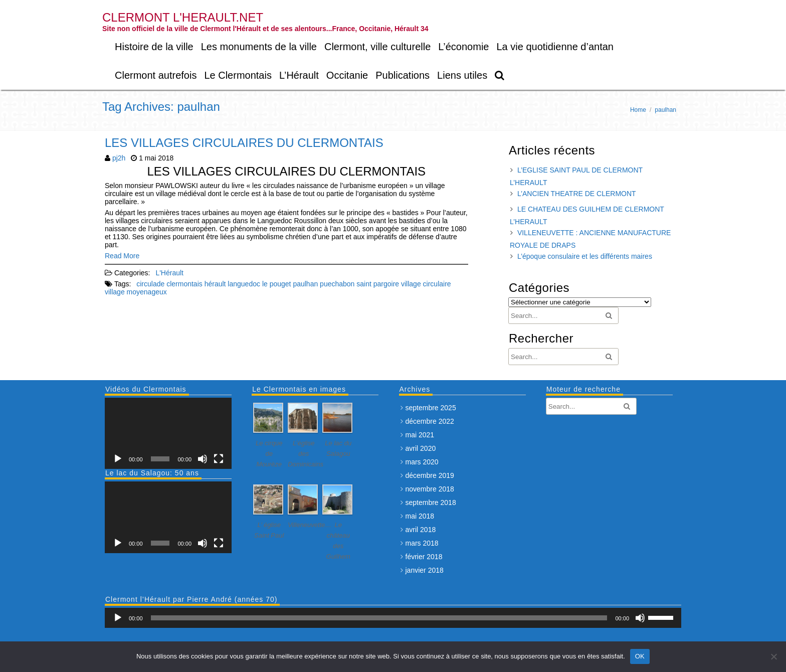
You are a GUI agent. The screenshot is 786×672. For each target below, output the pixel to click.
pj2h (119, 158)
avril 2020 (421, 448)
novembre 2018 (430, 489)
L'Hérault (169, 273)
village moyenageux (136, 292)
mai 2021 (420, 435)
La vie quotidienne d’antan (555, 47)
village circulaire (426, 284)
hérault (215, 284)
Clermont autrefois (156, 75)
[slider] (379, 618)
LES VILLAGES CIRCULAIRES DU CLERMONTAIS (244, 143)
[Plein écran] (219, 459)
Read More (122, 256)
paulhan (305, 284)
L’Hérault (299, 75)
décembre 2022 (430, 421)
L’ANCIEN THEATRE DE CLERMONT (577, 194)
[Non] (773, 656)
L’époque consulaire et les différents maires (585, 256)
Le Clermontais (238, 75)
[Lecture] (118, 459)
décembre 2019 (430, 475)
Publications (403, 75)
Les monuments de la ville (259, 47)
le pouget (277, 284)
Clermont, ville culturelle (377, 47)
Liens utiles (462, 75)
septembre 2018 (431, 502)
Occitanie (347, 75)
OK (640, 656)
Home (638, 110)
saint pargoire (378, 284)
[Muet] (203, 459)
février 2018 (424, 557)
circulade (150, 284)
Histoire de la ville (154, 47)
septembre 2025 (431, 408)
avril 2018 (421, 530)
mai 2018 (420, 516)
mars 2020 (422, 462)
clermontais (184, 284)
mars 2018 (422, 543)
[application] (168, 433)
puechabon (337, 284)
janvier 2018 (425, 570)
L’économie (463, 47)
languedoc (244, 284)
